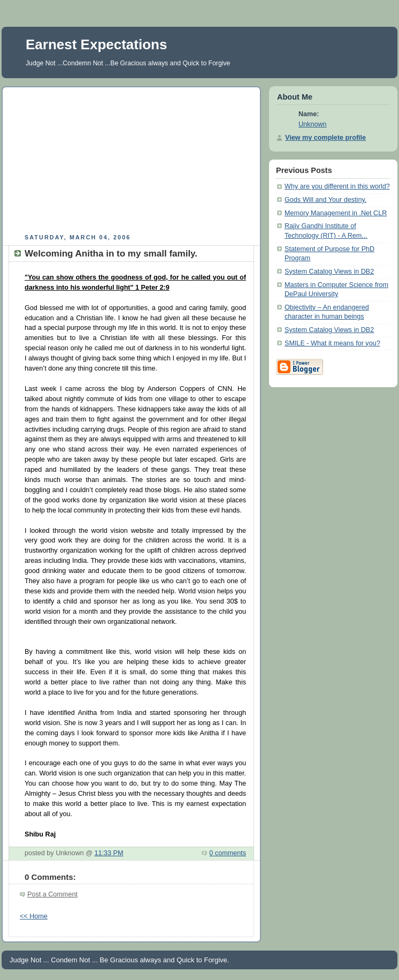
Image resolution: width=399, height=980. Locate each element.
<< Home (34, 916)
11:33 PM (109, 853)
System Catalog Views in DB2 (329, 272)
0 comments (228, 853)
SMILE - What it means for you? (332, 343)
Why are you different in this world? (337, 186)
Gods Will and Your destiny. (325, 200)
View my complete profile (325, 138)
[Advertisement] (132, 159)
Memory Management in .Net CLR (336, 213)
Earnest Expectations (96, 44)
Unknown (313, 124)
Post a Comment (52, 894)
